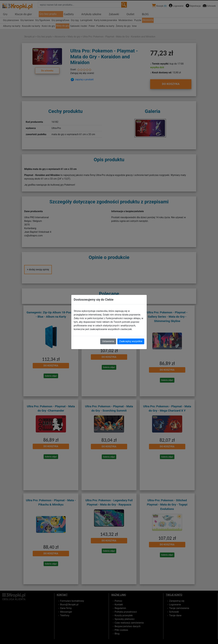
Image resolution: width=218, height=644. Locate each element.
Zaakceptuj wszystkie (131, 341)
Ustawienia (108, 341)
